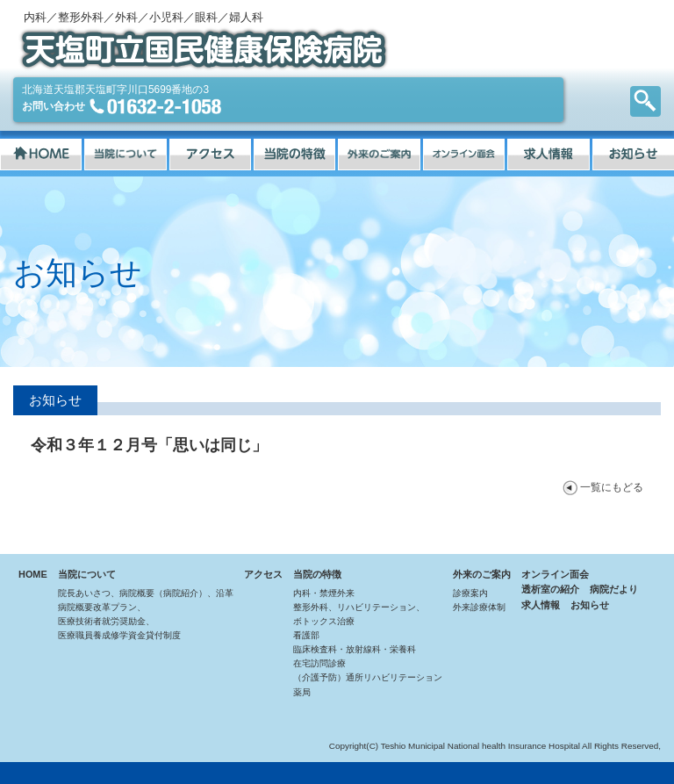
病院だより (614, 589)
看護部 (306, 635)
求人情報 (541, 605)
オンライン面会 (555, 574)
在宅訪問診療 (319, 663)
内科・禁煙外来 (324, 593)
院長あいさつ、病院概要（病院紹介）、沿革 (146, 593)
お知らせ (590, 605)
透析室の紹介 (550, 589)
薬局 (302, 692)
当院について (87, 574)
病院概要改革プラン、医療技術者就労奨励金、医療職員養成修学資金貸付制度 (119, 621)
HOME (33, 574)
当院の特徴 (317, 574)
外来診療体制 (479, 607)
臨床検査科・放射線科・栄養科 (355, 649)
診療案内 (470, 593)
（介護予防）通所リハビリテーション (368, 677)
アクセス (263, 574)
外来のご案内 (482, 574)
